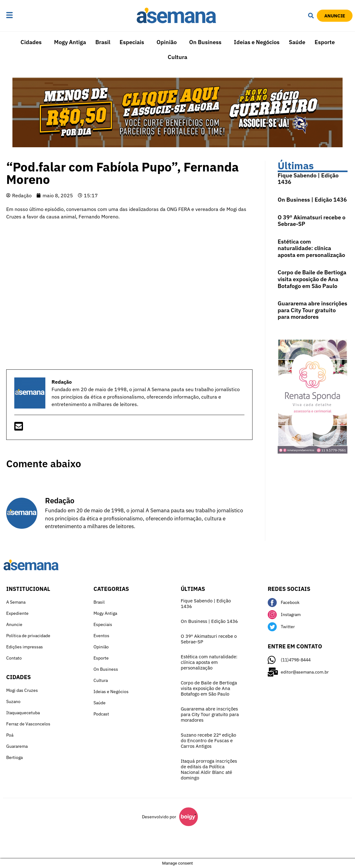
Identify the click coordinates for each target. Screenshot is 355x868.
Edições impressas (25, 647)
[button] (26, 16)
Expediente (17, 613)
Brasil (103, 42)
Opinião (167, 42)
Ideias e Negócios (257, 42)
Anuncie (14, 624)
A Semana (16, 602)
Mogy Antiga (70, 42)
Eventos (101, 636)
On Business (205, 42)
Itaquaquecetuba (23, 713)
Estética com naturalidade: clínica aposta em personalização (311, 248)
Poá (10, 735)
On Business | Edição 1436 (312, 200)
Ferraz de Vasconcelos (28, 724)
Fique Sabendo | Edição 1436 (308, 179)
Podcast (101, 714)
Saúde (297, 42)
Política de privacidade (28, 636)
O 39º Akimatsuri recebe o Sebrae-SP (312, 221)
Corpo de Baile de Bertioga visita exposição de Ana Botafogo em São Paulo (312, 279)
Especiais (132, 42)
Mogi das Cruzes (22, 690)
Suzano (13, 701)
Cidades (31, 42)
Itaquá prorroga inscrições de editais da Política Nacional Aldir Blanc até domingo (209, 769)
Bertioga (14, 757)
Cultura (177, 57)
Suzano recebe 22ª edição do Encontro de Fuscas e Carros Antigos (208, 740)
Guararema (17, 746)
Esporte (325, 42)
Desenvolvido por (159, 817)
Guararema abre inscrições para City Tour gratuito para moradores (312, 310)
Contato (14, 658)
